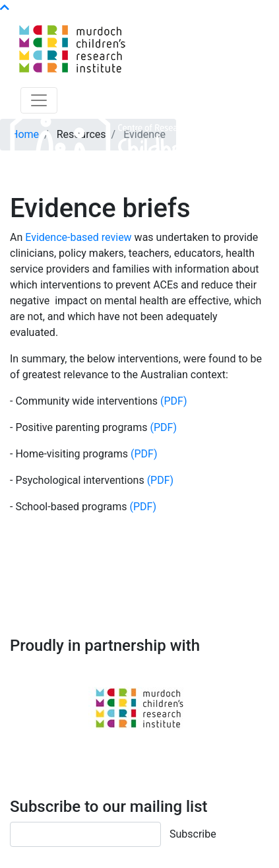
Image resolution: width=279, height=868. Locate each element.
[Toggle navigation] (39, 100)
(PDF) (173, 401)
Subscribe (193, 834)
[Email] (85, 834)
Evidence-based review (78, 237)
